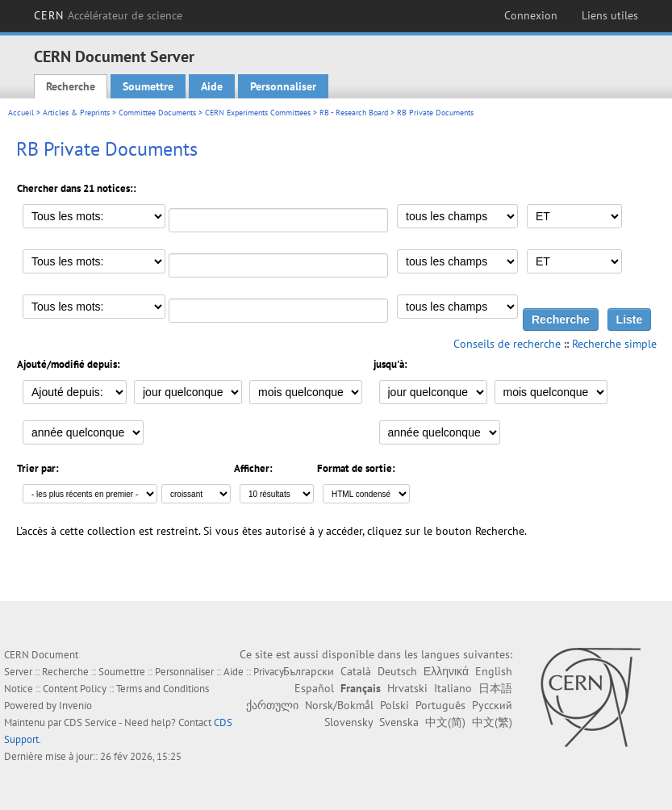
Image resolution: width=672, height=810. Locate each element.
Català (356, 671)
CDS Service (90, 722)
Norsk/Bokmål (339, 705)
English (494, 671)
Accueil (21, 113)
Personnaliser (283, 86)
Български (309, 671)
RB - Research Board (354, 113)
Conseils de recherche (507, 344)
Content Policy (75, 689)
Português (440, 705)
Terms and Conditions (163, 689)
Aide (212, 86)
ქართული (272, 705)
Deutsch (397, 671)
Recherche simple (614, 344)
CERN (109, 15)
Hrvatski (407, 688)
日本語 (495, 688)
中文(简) (445, 722)
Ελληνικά (446, 671)
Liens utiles (610, 15)
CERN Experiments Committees (258, 113)
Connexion (531, 15)
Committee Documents (157, 113)
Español (314, 688)
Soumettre (148, 86)
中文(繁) (492, 722)
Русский (492, 705)
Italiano (453, 688)
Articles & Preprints (76, 113)
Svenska (399, 722)
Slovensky (349, 722)
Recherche (71, 86)
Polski (394, 705)
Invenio (75, 706)
